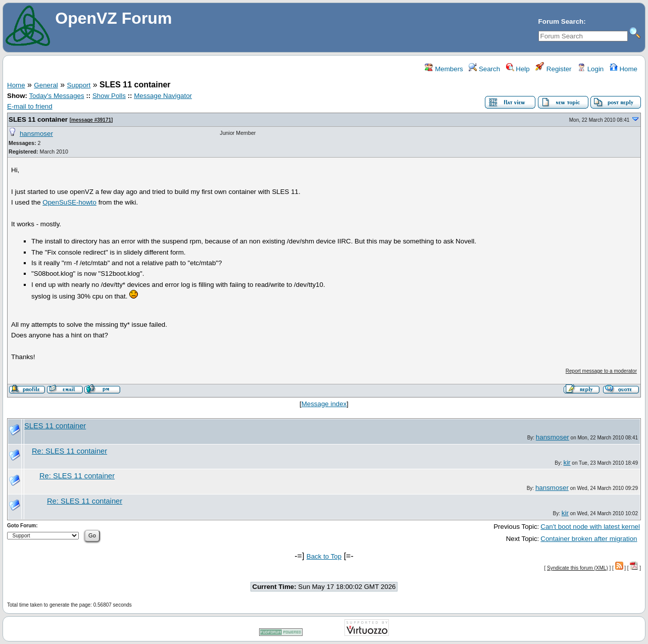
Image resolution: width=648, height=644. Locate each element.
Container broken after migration (589, 539)
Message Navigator (163, 96)
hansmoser (36, 134)
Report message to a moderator (601, 371)
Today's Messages (56, 96)
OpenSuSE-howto (69, 202)
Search (484, 69)
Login (590, 69)
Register (553, 69)
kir (567, 462)
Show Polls (109, 96)
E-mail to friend (30, 106)
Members (444, 69)
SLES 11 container (38, 119)
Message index (324, 404)
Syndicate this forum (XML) (578, 568)
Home (624, 69)
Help (518, 69)
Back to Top (324, 556)
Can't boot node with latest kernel (590, 527)
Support (79, 85)
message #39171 (91, 120)
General (46, 85)
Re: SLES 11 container (69, 451)
